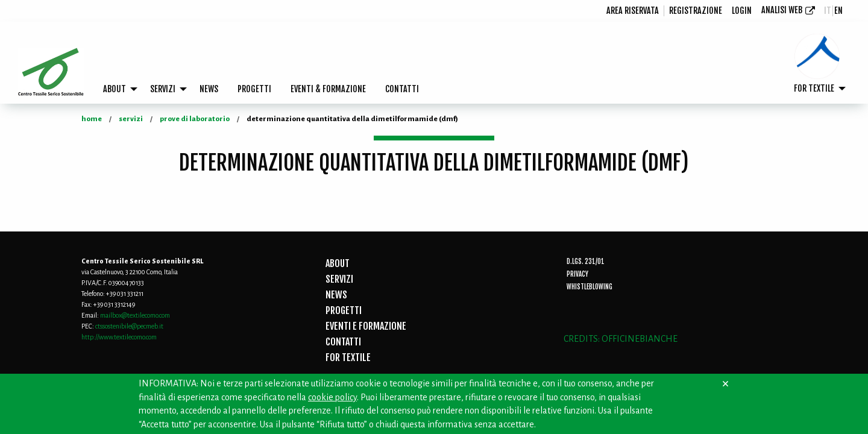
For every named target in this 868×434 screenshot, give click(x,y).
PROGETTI (254, 89)
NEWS (209, 89)
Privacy (577, 274)
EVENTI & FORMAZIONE (328, 89)
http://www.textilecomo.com (119, 337)
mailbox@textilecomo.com (135, 315)
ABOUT (115, 89)
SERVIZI (163, 89)
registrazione (696, 11)
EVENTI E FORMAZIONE (366, 326)
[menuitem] (633, 11)
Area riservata (633, 11)
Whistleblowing (590, 287)
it (828, 11)
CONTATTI (402, 89)
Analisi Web (782, 10)
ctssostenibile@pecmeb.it (129, 326)
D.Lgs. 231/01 (586, 262)
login (742, 11)
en (838, 11)
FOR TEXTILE (814, 88)
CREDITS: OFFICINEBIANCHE (621, 339)
